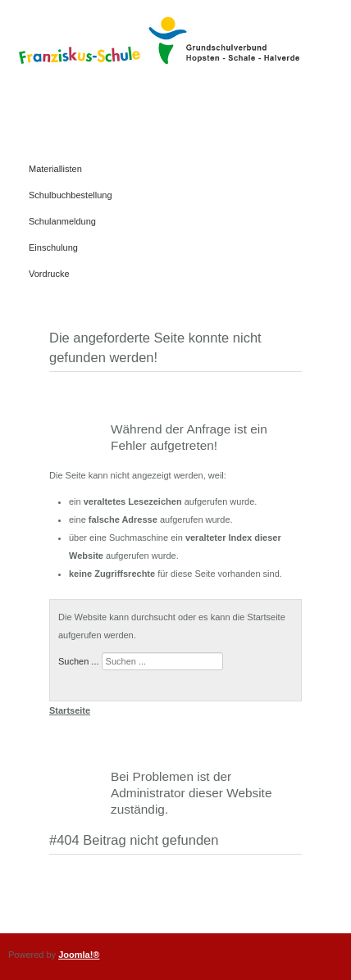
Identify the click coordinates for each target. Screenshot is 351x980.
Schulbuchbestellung (71, 195)
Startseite (70, 710)
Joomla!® (79, 955)
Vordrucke (49, 274)
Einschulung (53, 247)
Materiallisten (55, 169)
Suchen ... (79, 661)
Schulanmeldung (62, 221)
